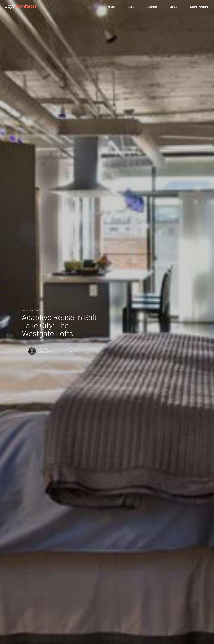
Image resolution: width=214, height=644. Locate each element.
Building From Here (199, 7)
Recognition (152, 7)
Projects (111, 7)
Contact (174, 7)
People (130, 7)
